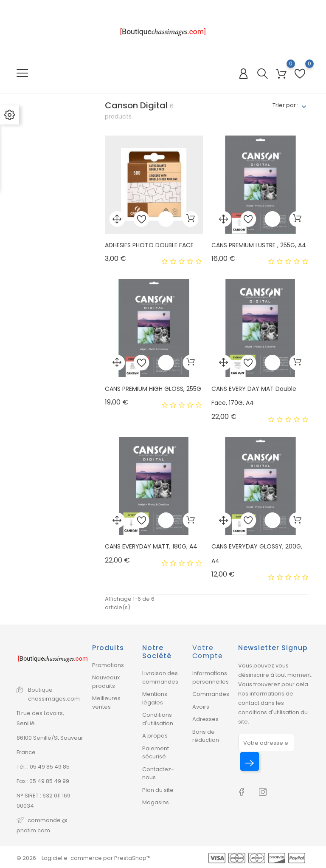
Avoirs (201, 707)
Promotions (108, 665)
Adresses (205, 719)
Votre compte (208, 652)
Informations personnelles (211, 677)
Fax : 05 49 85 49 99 (43, 781)
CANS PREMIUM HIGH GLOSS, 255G (153, 389)
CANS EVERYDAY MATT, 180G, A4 (151, 546)
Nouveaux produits (106, 682)
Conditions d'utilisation (158, 719)
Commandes (211, 694)
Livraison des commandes (160, 677)
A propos (155, 736)
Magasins (156, 802)
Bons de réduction (206, 736)
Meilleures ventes (106, 703)
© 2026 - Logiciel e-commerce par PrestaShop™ (84, 858)
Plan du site (158, 790)
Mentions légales (155, 698)
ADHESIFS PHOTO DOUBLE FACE (149, 245)
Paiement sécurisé (156, 753)
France (26, 752)
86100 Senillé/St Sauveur (50, 738)
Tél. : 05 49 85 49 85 (43, 767)
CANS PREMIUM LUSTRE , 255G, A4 (259, 245)
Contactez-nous (158, 773)
